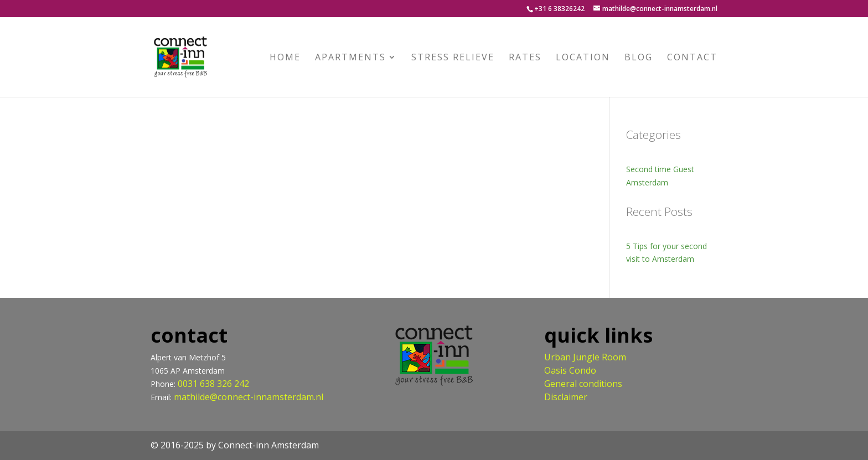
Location (583, 58)
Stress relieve (453, 58)
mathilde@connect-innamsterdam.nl (249, 397)
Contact (692, 58)
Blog (639, 58)
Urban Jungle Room (585, 357)
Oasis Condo (570, 370)
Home (285, 58)
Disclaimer (566, 397)
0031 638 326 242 (213, 384)
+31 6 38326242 (559, 9)
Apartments (350, 58)
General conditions (583, 384)
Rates (525, 58)
